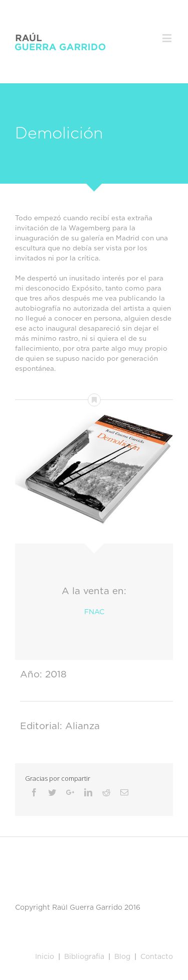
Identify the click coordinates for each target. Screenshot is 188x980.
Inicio (45, 957)
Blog (121, 957)
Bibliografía (84, 957)
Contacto (157, 957)
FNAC (94, 612)
